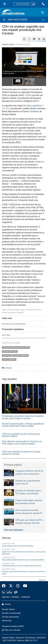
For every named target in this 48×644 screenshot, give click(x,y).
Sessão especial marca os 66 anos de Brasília (17, 546)
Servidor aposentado (10, 617)
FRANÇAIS (26, 597)
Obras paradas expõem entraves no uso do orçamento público (23, 560)
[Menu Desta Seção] (24, 20)
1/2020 (28, 95)
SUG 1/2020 (6, 335)
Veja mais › (42, 580)
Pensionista (7, 621)
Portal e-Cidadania (9, 359)
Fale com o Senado (11, 630)
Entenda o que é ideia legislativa (15, 324)
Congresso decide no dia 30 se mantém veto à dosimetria (22, 566)
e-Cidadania (34, 111)
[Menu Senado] (5, 4)
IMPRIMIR (7, 368)
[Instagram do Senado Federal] (18, 586)
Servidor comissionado (11, 613)
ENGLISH (6, 597)
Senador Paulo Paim (10, 351)
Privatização (7, 355)
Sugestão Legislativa (21, 355)
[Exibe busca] (43, 13)
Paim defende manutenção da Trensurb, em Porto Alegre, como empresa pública (22, 443)
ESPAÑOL (15, 597)
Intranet (6, 604)
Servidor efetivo (8, 609)
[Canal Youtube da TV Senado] (24, 586)
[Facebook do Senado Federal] (5, 586)
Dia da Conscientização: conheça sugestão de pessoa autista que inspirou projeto (23, 425)
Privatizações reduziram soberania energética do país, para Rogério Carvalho (23, 417)
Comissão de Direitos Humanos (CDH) (16, 347)
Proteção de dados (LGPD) (13, 626)
